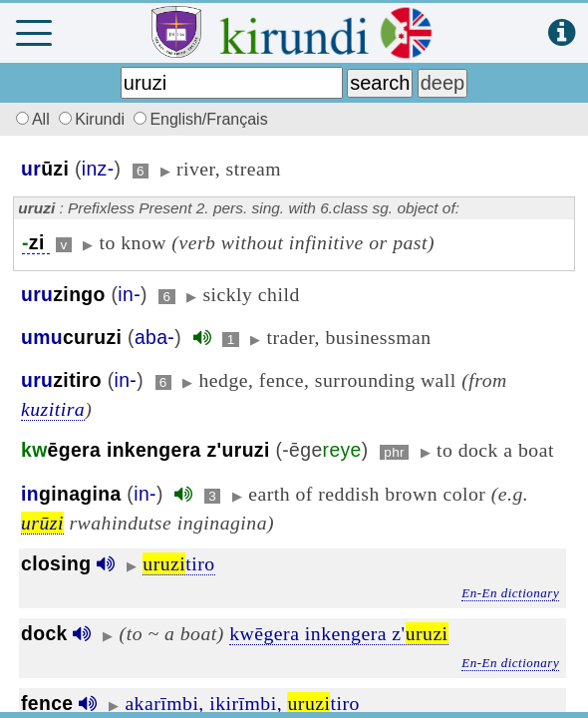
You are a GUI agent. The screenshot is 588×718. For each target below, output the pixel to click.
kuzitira (53, 409)
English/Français (200, 119)
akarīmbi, (164, 703)
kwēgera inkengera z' (338, 633)
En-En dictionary (510, 593)
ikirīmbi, (246, 703)
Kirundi (94, 119)
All (30, 119)
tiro (178, 563)
